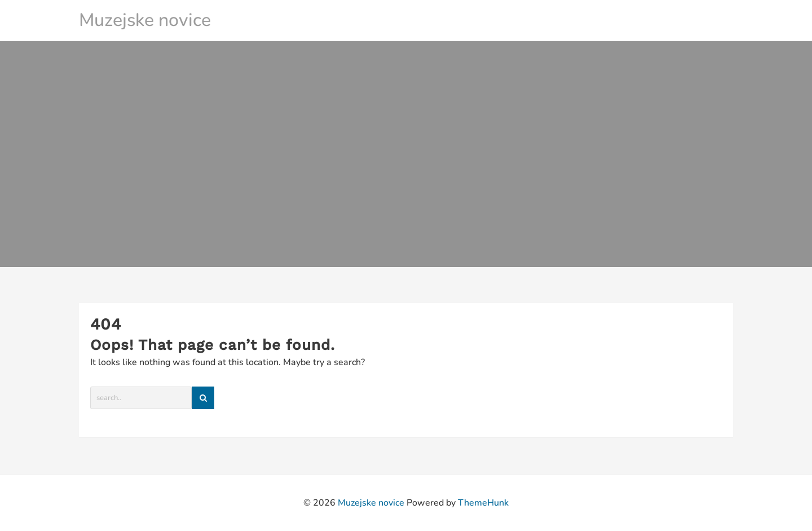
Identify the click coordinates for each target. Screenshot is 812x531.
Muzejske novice (145, 20)
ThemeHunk (483, 503)
